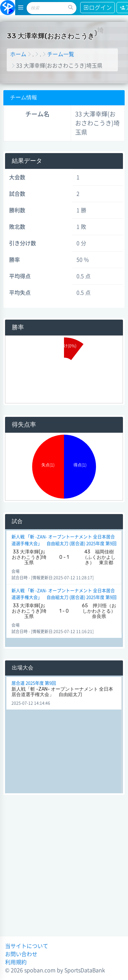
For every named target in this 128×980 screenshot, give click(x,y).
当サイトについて (27, 946)
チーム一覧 (61, 54)
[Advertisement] (63, 868)
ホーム (18, 54)
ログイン (98, 8)
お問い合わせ (21, 954)
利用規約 (16, 962)
